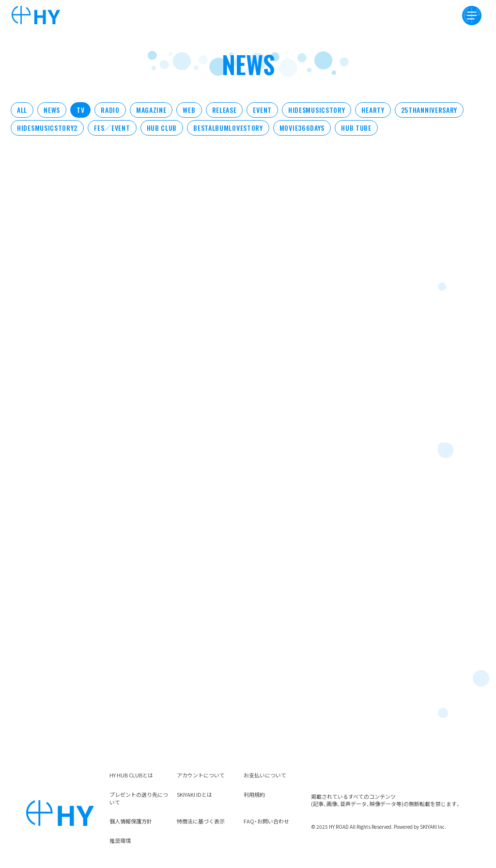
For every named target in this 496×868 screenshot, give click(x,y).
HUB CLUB (162, 128)
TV (80, 110)
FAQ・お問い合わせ (266, 821)
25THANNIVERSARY (429, 110)
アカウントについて (201, 775)
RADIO (110, 110)
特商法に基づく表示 (201, 821)
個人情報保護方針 (131, 821)
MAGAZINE (151, 110)
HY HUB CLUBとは (131, 775)
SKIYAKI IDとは (194, 794)
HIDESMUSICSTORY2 (47, 128)
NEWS (52, 110)
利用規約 (254, 794)
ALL (22, 110)
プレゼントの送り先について (139, 798)
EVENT (262, 110)
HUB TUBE (356, 128)
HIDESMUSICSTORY (317, 110)
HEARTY (373, 110)
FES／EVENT (112, 128)
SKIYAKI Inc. (433, 827)
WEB (189, 110)
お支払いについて (265, 775)
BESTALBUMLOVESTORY (228, 128)
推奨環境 (120, 840)
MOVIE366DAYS (302, 128)
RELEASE (225, 110)
